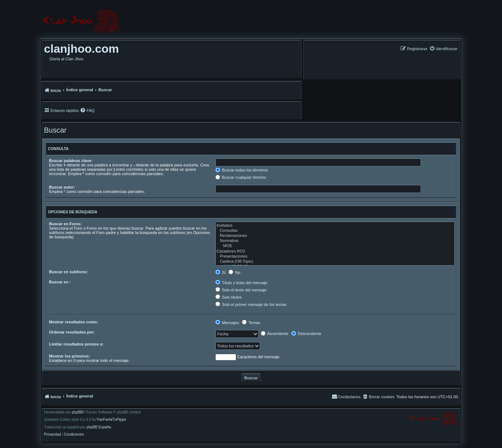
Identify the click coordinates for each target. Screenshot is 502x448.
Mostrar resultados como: (74, 322)
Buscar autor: (62, 187)
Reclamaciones (335, 236)
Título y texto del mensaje (241, 283)
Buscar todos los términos (242, 170)
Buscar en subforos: (68, 272)
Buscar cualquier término (241, 177)
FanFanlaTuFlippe (112, 420)
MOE (335, 246)
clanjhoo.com (81, 49)
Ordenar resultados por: (72, 332)
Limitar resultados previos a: (76, 344)
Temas (251, 323)
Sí (220, 273)
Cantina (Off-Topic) (335, 262)
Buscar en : (60, 282)
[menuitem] (443, 49)
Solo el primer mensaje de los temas (251, 304)
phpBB (77, 412)
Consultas (335, 231)
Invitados (335, 226)
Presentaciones (335, 257)
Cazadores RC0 (335, 251)
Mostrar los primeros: (70, 356)
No (234, 273)
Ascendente (275, 334)
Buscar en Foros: (65, 224)
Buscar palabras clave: (71, 161)
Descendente (306, 334)
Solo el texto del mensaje (241, 290)
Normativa (335, 241)
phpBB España (99, 427)
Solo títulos (228, 297)
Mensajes (227, 323)
